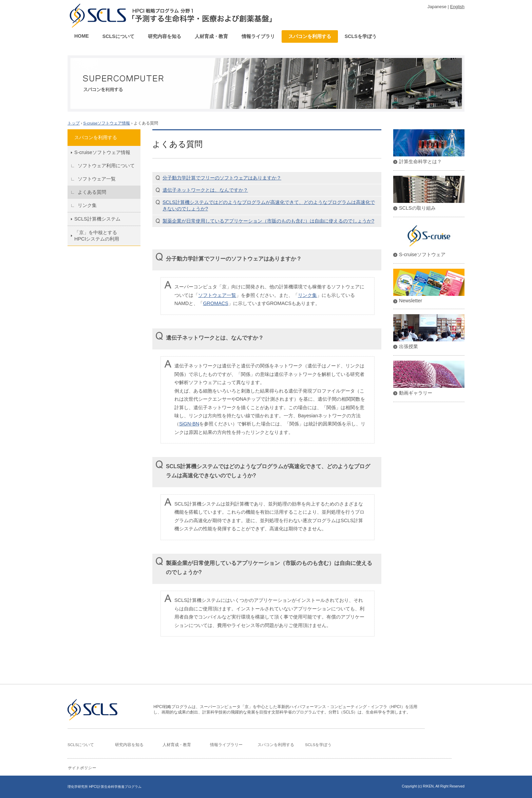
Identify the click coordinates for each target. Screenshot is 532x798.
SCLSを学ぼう (361, 36)
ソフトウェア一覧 (97, 179)
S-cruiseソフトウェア (422, 254)
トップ (74, 123)
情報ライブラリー (226, 745)
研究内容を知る (165, 36)
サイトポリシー (82, 768)
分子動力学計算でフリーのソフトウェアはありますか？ (222, 178)
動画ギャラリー (416, 393)
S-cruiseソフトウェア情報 (107, 123)
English (457, 7)
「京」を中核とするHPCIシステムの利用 (97, 236)
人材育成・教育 (211, 36)
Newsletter (411, 301)
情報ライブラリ (258, 36)
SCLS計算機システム (97, 219)
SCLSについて (118, 36)
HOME (82, 36)
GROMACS (215, 303)
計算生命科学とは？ (420, 161)
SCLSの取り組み (417, 208)
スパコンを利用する (310, 36)
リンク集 (87, 205)
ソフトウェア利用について (106, 166)
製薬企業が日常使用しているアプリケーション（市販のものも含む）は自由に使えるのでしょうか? (268, 221)
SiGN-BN (189, 424)
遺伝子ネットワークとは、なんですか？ (205, 190)
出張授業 (408, 346)
